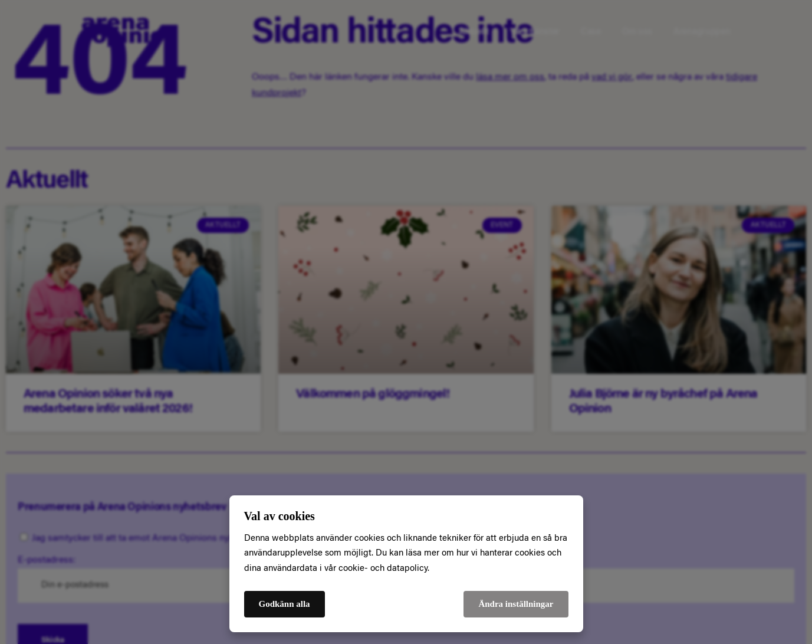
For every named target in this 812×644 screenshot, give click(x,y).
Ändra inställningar (516, 604)
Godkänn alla (285, 604)
